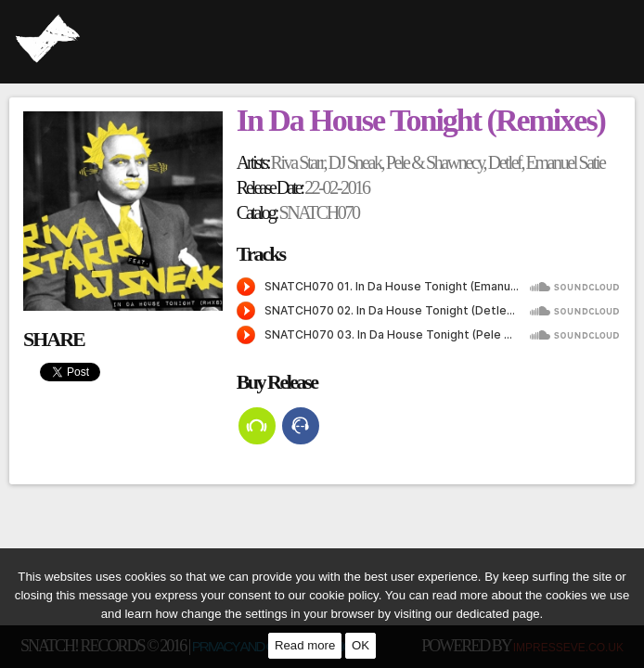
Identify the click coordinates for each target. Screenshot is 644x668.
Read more (305, 645)
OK (361, 645)
